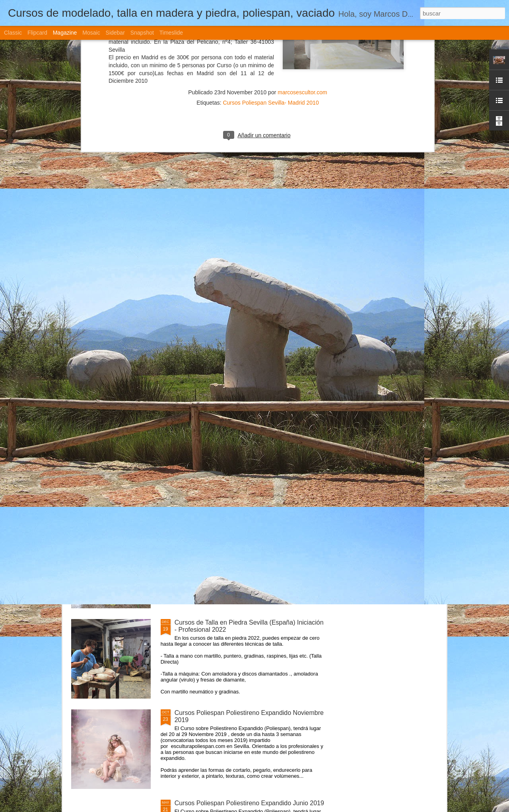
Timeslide (171, 33)
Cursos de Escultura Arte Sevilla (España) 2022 (242, 442)
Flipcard (37, 33)
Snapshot (142, 33)
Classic (13, 33)
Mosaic (91, 33)
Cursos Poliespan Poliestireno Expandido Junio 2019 (249, 803)
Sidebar (115, 33)
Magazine (65, 33)
